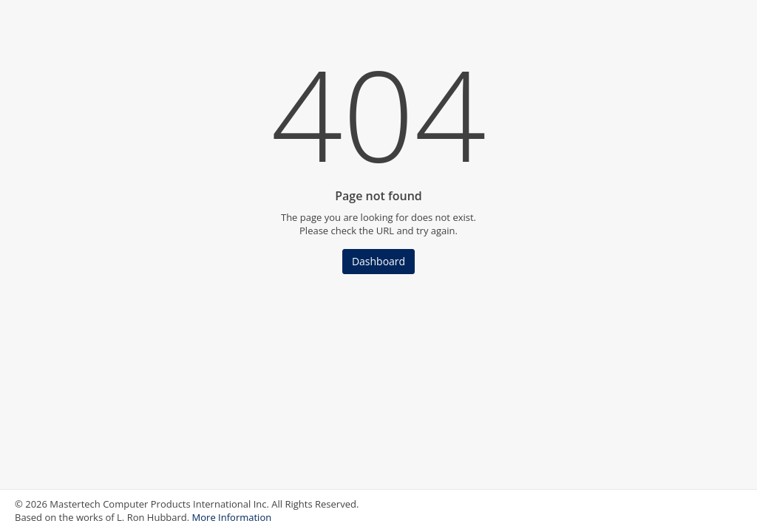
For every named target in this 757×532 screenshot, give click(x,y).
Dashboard (378, 261)
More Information (232, 517)
